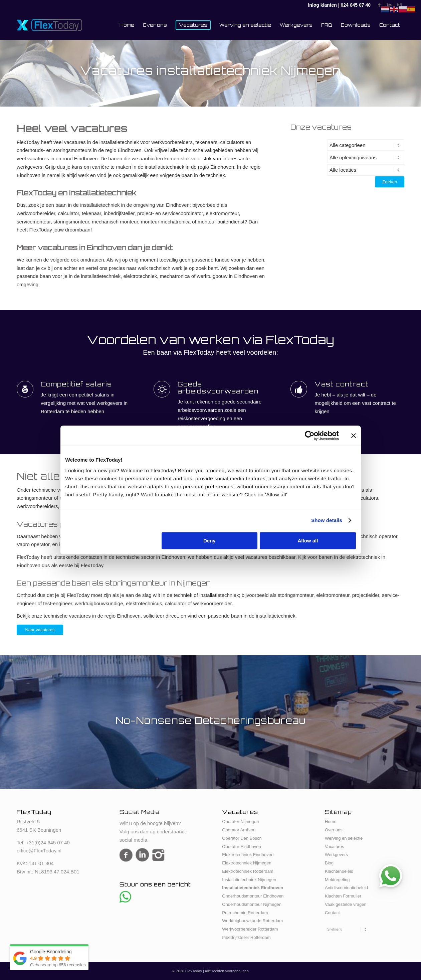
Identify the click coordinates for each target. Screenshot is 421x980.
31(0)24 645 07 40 (49, 843)
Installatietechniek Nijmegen (249, 880)
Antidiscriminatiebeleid (346, 888)
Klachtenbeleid (339, 871)
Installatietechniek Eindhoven (253, 888)
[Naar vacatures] (40, 630)
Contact (332, 913)
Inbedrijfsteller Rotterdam (246, 937)
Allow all (308, 541)
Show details (327, 520)
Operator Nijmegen (240, 822)
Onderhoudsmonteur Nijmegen (252, 904)
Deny (209, 541)
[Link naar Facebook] (379, 5)
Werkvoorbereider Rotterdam (250, 929)
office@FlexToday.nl (39, 851)
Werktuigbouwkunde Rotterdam (252, 921)
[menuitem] (127, 25)
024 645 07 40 (356, 5)
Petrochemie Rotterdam (245, 913)
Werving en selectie (344, 838)
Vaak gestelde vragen (346, 904)
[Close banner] (354, 436)
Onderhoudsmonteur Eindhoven (253, 896)
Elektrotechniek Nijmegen (247, 863)
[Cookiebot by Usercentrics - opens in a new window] (310, 436)
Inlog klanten (322, 5)
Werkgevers (336, 855)
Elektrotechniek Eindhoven (248, 855)
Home (331, 822)
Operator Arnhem (239, 830)
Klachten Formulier (343, 896)
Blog (329, 863)
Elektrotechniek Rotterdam (248, 871)
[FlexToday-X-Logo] (49, 25)
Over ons (334, 830)
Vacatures (335, 847)
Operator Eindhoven (241, 847)
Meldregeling (337, 880)
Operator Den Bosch (242, 838)
